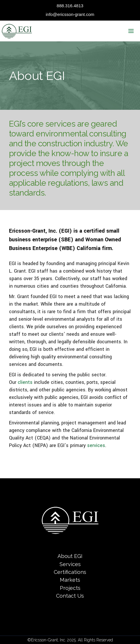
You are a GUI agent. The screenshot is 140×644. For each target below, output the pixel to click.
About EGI (70, 556)
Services (70, 564)
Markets (70, 580)
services (96, 445)
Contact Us (70, 596)
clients (25, 382)
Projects (70, 588)
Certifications (70, 572)
